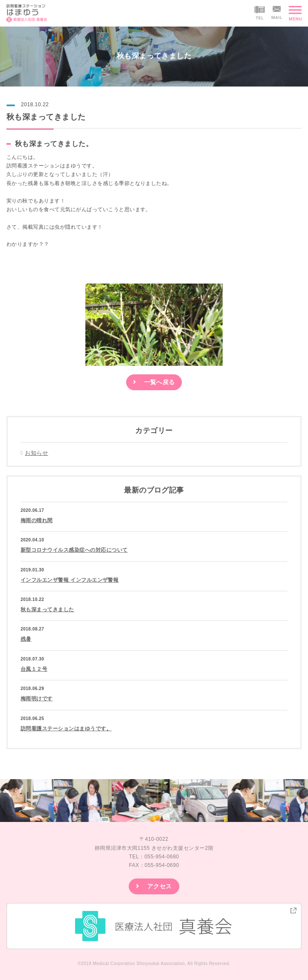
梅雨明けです (37, 699)
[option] (143, 801)
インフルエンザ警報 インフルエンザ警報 (69, 580)
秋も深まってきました (47, 610)
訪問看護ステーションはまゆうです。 (66, 729)
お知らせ (36, 453)
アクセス (160, 886)
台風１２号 (34, 669)
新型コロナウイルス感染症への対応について (74, 550)
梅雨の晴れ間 (37, 520)
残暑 (26, 639)
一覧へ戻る (160, 382)
